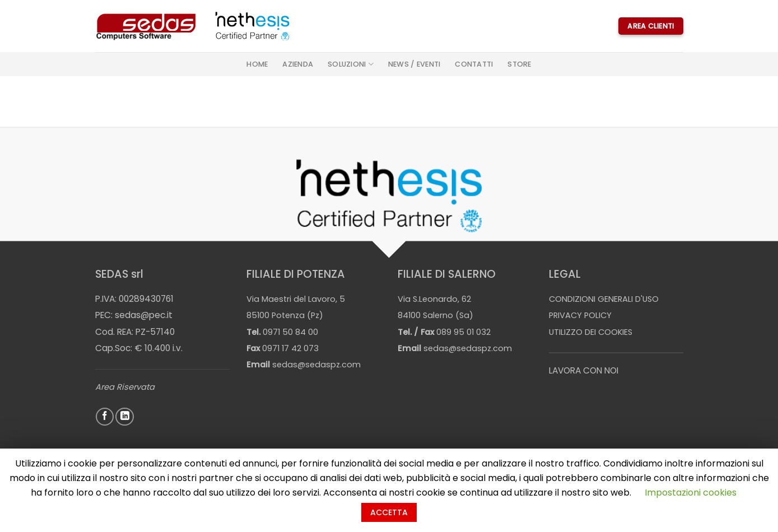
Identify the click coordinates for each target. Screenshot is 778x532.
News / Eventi (414, 64)
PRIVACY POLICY (580, 315)
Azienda (298, 64)
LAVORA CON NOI (584, 370)
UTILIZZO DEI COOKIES (591, 332)
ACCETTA (389, 512)
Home (257, 64)
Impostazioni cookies (691, 493)
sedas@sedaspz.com (316, 365)
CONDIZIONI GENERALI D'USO (604, 299)
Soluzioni (351, 64)
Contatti (474, 64)
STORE (519, 64)
